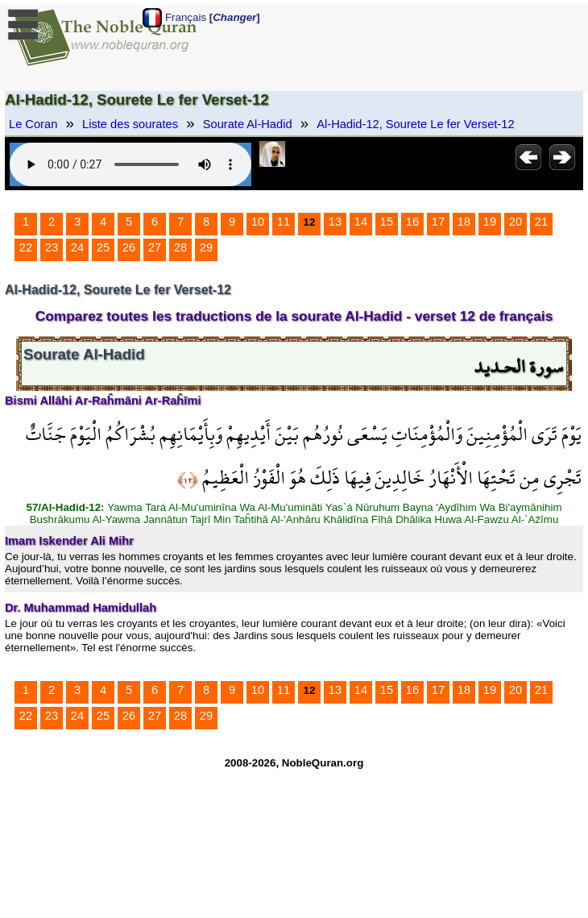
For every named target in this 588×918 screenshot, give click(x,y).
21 (541, 222)
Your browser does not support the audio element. (130, 164)
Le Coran (33, 124)
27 (155, 247)
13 (335, 222)
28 (180, 247)
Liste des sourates (130, 124)
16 (412, 222)
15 (387, 222)
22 (26, 247)
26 (129, 247)
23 (52, 247)
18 (464, 222)
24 (77, 247)
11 (284, 222)
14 (361, 222)
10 (258, 222)
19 (490, 222)
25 (103, 247)
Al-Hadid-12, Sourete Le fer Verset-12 (415, 124)
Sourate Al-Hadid (248, 124)
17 (438, 222)
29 (206, 247)
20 (516, 222)
